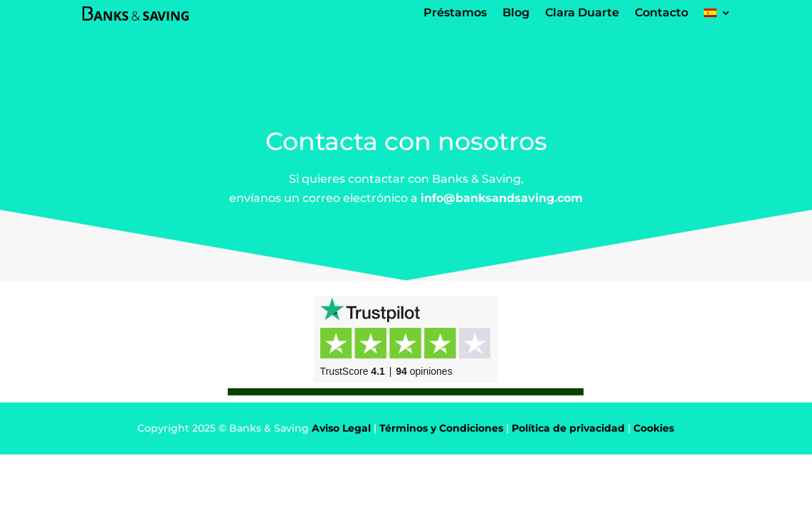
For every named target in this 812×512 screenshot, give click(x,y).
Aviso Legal (341, 428)
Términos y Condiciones (441, 428)
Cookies (654, 428)
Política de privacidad (568, 428)
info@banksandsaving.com (502, 198)
